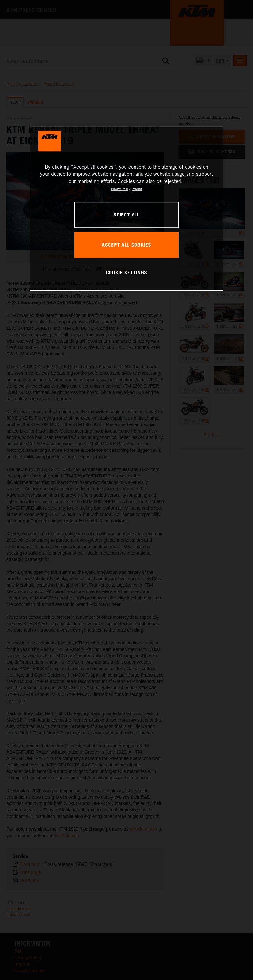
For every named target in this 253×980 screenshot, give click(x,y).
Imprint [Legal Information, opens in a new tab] (137, 189)
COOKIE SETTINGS (127, 272)
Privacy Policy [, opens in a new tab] (121, 189)
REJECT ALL (126, 214)
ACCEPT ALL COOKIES (126, 245)
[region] (126, 208)
